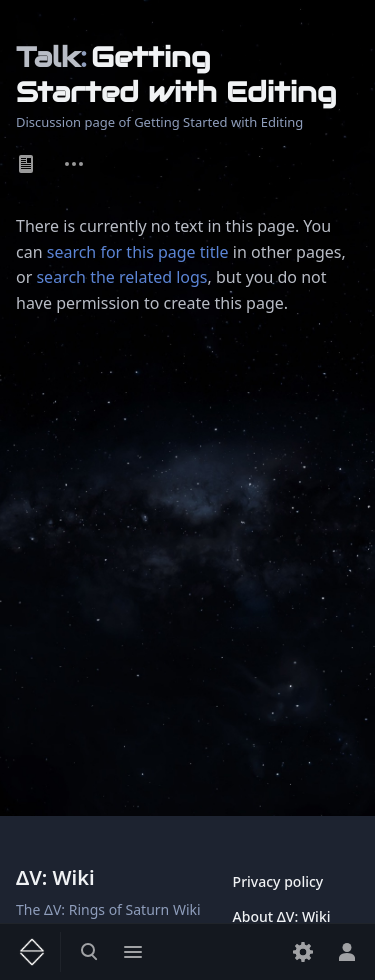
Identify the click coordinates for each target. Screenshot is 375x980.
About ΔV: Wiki (282, 916)
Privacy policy (278, 881)
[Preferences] (303, 952)
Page (26, 164)
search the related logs (121, 277)
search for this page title (138, 252)
